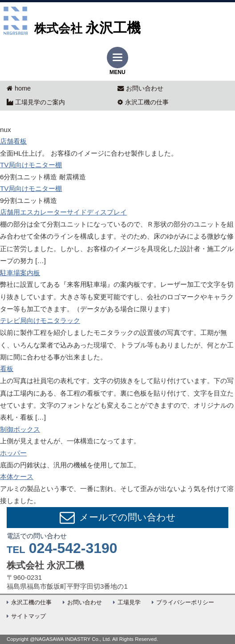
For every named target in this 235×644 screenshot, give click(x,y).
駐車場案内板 (20, 273)
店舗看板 (13, 141)
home (19, 88)
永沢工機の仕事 (143, 102)
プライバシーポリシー (185, 603)
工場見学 (129, 603)
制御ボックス (20, 429)
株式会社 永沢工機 (45, 566)
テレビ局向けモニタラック (40, 320)
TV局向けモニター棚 (31, 165)
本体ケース (17, 477)
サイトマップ (28, 616)
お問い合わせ (140, 88)
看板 (7, 369)
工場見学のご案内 (36, 102)
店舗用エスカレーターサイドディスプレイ (63, 212)
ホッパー (13, 453)
